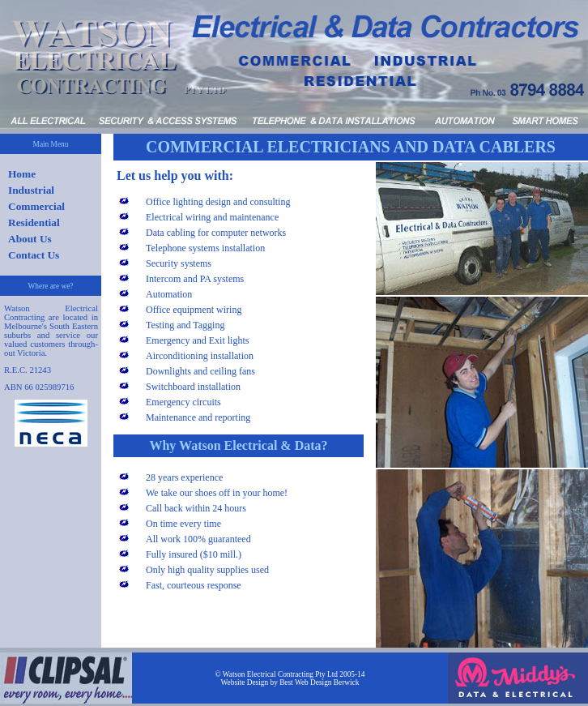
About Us (30, 239)
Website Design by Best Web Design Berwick (290, 682)
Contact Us (34, 255)
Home (22, 174)
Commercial (36, 206)
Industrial (31, 190)
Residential (34, 222)
